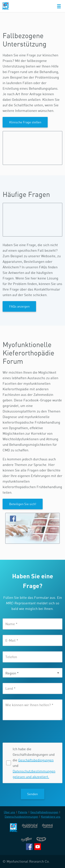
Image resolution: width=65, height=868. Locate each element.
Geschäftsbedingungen (36, 760)
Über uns (9, 812)
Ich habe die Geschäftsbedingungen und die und (34, 763)
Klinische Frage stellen (25, 122)
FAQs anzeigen (19, 306)
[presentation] (27, 731)
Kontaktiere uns (51, 817)
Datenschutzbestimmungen (21, 817)
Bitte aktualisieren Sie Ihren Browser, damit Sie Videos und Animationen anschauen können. (32, 148)
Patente (23, 812)
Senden (32, 794)
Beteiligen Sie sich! (23, 504)
